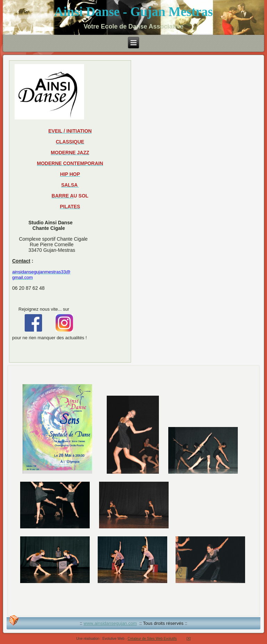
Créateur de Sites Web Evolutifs (152, 639)
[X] (188, 639)
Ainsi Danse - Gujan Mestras (133, 12)
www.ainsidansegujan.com (110, 623)
